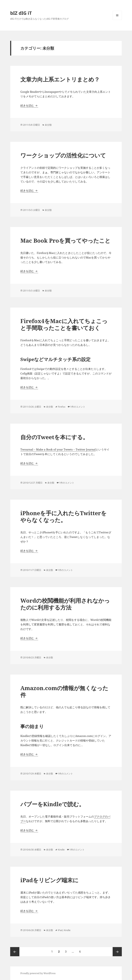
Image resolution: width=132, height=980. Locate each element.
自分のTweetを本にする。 (54, 437)
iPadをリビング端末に (49, 880)
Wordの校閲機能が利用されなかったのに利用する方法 (65, 604)
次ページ (117, 952)
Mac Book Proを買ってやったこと (65, 240)
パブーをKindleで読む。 (52, 804)
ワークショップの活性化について (63, 155)
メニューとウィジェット (117, 20)
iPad (60, 930)
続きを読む (29, 106)
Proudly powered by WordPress (38, 973)
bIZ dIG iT (21, 13)
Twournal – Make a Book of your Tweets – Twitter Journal (58, 449)
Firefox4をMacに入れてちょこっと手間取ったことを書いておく (64, 324)
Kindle (61, 850)
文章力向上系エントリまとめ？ (60, 79)
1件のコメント (78, 407)
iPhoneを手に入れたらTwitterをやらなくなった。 (63, 516)
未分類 (48, 125)
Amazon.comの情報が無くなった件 (64, 691)
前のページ (15, 952)
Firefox (62, 407)
